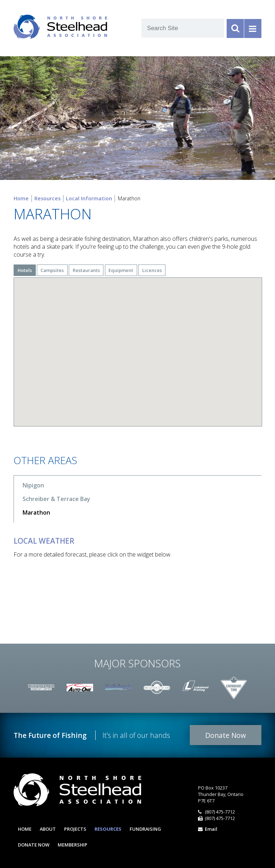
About (48, 829)
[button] (199, 342)
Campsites (52, 270)
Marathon (36, 512)
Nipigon (33, 485)
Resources (47, 198)
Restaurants (86, 270)
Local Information (89, 198)
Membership (73, 845)
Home (21, 198)
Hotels (25, 270)
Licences (152, 270)
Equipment (121, 270)
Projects (75, 829)
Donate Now (226, 735)
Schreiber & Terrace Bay (56, 499)
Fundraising (145, 829)
